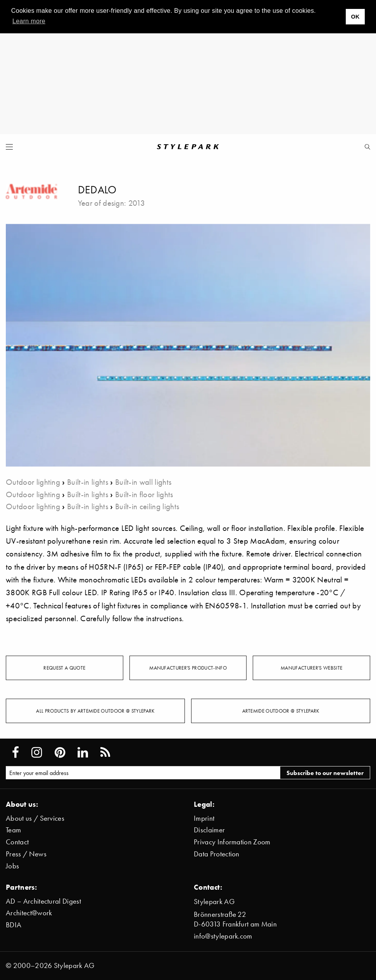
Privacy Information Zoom (232, 842)
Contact (17, 842)
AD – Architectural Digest (43, 901)
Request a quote (64, 668)
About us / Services (35, 818)
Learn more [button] (29, 21)
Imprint (204, 818)
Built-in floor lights (144, 494)
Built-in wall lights (143, 482)
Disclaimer (209, 830)
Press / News (26, 854)
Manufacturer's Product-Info (188, 668)
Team (13, 830)
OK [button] (355, 17)
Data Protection (217, 854)
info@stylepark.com (223, 936)
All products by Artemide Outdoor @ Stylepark (95, 711)
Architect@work (29, 913)
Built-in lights (88, 482)
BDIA (14, 925)
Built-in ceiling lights (147, 506)
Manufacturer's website (311, 668)
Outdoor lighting (33, 482)
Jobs (12, 866)
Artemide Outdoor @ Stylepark (281, 711)
